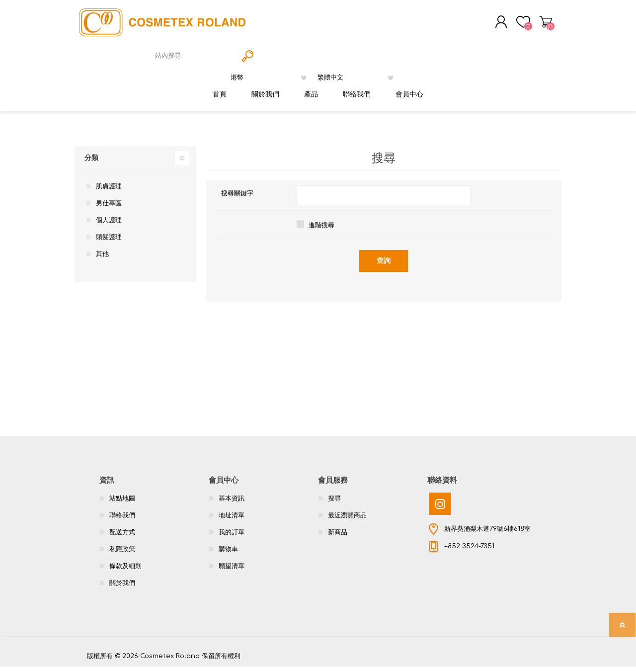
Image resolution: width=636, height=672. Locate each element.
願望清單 (232, 572)
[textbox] (194, 58)
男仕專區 (109, 209)
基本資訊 (232, 504)
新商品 (338, 538)
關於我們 (122, 588)
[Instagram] (440, 509)
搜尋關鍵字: (238, 199)
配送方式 (122, 538)
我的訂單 (232, 538)
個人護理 (109, 226)
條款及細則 (125, 572)
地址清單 (232, 521)
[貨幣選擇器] (271, 80)
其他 (102, 259)
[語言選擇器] (358, 80)
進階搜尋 (321, 231)
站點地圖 (122, 504)
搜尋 (334, 504)
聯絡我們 (122, 521)
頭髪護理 (109, 243)
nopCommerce (524, 652)
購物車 (538, 24)
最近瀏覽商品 (347, 521)
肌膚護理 (109, 192)
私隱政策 (122, 555)
